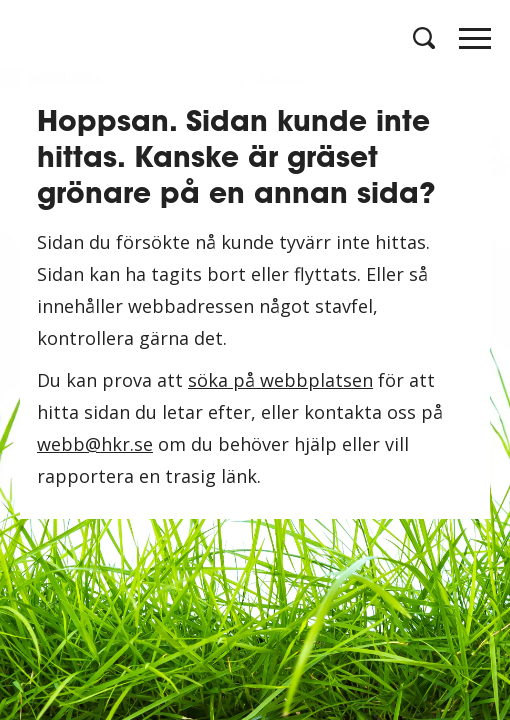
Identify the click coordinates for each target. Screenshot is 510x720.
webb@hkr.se (95, 444)
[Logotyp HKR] (35, 37)
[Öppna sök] (422, 38)
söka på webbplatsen (280, 380)
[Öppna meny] (475, 44)
